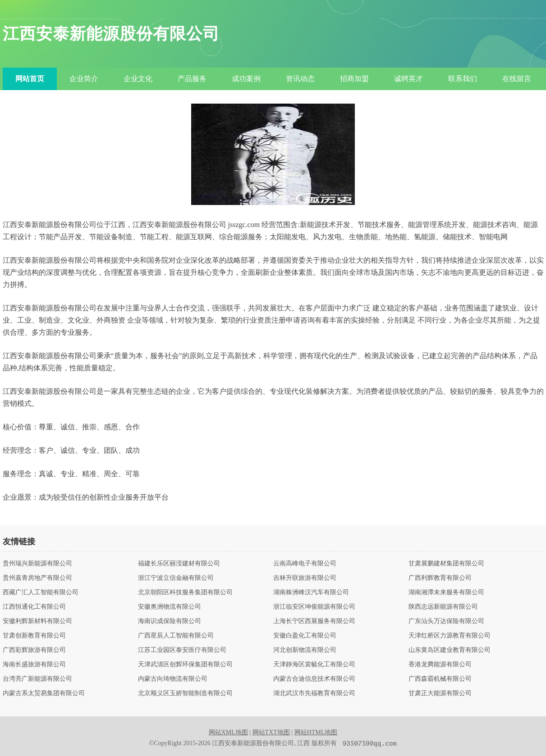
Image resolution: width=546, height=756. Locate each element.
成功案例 (246, 79)
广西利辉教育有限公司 (440, 578)
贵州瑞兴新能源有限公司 (37, 564)
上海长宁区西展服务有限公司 (314, 621)
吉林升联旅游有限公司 (305, 578)
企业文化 (138, 79)
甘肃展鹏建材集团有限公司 (446, 564)
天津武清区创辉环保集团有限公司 (185, 665)
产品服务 (192, 79)
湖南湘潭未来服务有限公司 (446, 592)
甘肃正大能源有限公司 (440, 693)
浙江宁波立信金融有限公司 (176, 578)
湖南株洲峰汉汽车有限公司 (311, 592)
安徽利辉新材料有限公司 (37, 621)
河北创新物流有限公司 (305, 650)
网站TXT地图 (271, 732)
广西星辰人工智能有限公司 (176, 636)
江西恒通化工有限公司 (34, 607)
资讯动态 (300, 79)
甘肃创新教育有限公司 (34, 636)
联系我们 (463, 79)
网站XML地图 (228, 732)
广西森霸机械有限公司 (440, 679)
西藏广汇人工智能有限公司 (41, 592)
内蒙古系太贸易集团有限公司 (44, 693)
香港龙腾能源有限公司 (440, 665)
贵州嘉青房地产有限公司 (37, 578)
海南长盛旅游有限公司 (34, 665)
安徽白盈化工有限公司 (305, 636)
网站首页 (30, 79)
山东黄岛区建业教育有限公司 (450, 650)
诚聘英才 (408, 79)
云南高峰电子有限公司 (305, 564)
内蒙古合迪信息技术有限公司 (314, 679)
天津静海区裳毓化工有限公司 (314, 665)
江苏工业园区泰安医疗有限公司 (182, 650)
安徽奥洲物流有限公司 (170, 607)
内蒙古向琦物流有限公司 (173, 679)
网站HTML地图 (316, 732)
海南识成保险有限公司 (170, 621)
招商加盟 (354, 79)
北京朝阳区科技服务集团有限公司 (185, 592)
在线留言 (517, 79)
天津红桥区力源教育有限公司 (450, 636)
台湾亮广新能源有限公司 (37, 679)
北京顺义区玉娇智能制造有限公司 (185, 693)
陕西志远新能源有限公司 (443, 607)
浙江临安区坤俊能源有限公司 (314, 607)
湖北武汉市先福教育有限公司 (314, 693)
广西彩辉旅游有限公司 (34, 650)
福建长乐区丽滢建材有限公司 (179, 564)
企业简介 (84, 79)
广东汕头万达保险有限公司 (446, 621)
